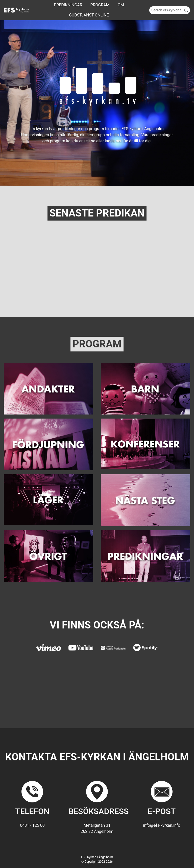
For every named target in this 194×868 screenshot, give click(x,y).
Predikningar (68, 5)
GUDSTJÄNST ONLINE (89, 15)
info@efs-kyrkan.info (162, 825)
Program (100, 5)
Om (121, 5)
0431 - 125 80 (32, 825)
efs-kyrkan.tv (41, 129)
